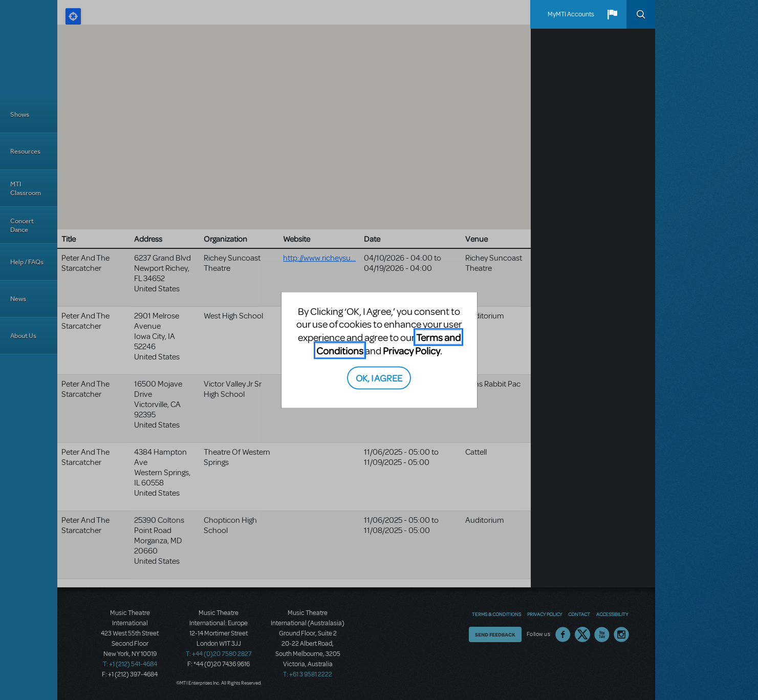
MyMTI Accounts (571, 14)
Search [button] (641, 14)
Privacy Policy (412, 350)
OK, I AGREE (379, 378)
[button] (612, 14)
